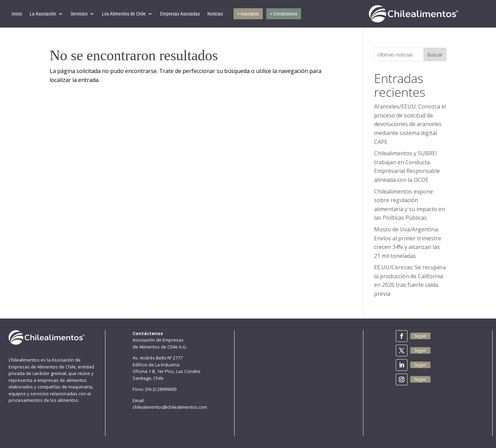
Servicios (79, 14)
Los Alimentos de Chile (124, 14)
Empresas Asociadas (180, 14)
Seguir (420, 336)
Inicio (17, 14)
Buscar (435, 55)
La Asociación (43, 14)
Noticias (215, 14)
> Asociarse (248, 14)
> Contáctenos (284, 14)
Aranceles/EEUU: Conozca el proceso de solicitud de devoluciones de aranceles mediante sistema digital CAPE (410, 124)
